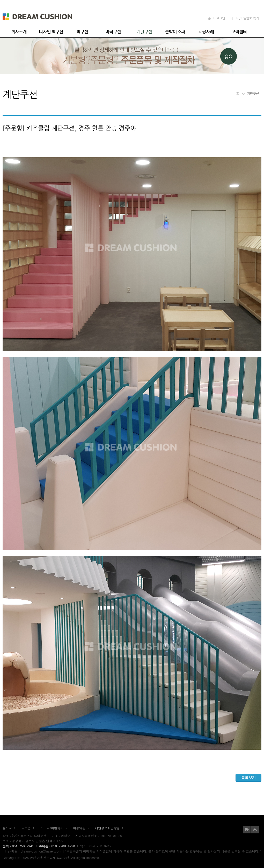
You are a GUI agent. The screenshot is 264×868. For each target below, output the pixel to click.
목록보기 (248, 778)
